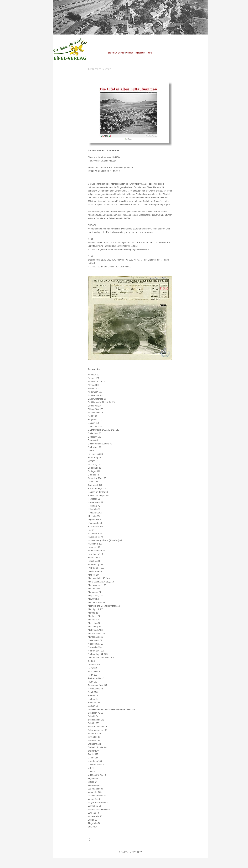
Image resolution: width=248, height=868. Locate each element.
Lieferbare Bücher (116, 53)
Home (149, 53)
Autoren (130, 53)
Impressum (140, 53)
